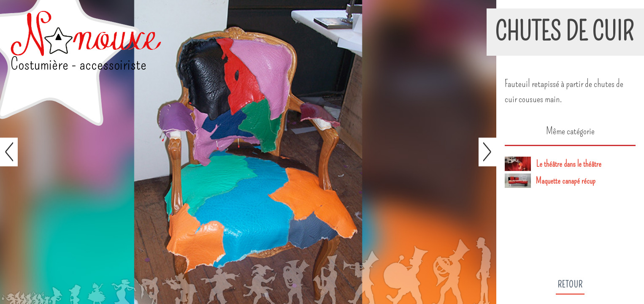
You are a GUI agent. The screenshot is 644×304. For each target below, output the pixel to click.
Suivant (487, 152)
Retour (570, 285)
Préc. (9, 152)
